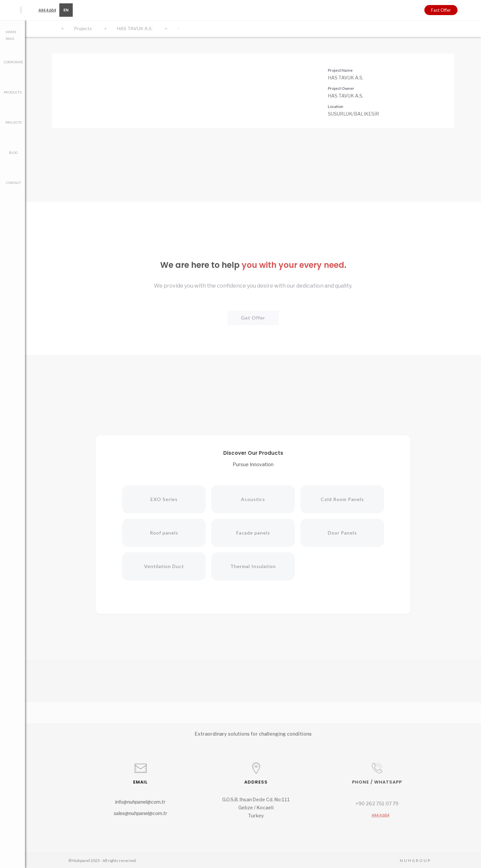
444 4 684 (47, 10)
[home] (245, 9)
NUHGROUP (415, 860)
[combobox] (66, 10)
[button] (469, 10)
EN (66, 10)
